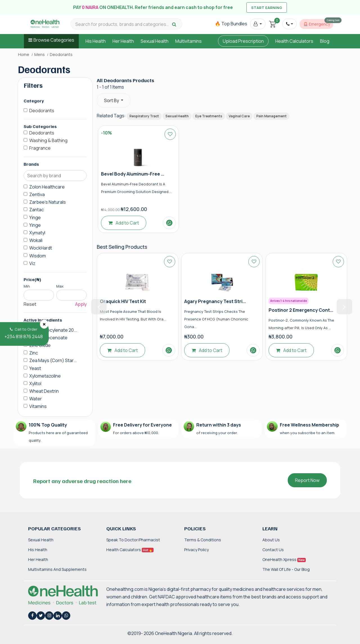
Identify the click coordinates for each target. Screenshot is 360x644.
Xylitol (35, 383)
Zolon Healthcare (47, 187)
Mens (40, 55)
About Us (271, 540)
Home (24, 55)
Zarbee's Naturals (48, 202)
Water (36, 399)
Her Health (123, 41)
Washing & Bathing (48, 140)
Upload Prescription (243, 41)
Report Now (307, 480)
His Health (96, 41)
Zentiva (37, 194)
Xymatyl (37, 233)
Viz (32, 263)
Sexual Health (155, 41)
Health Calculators (294, 41)
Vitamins (38, 406)
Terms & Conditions (203, 540)
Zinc (34, 353)
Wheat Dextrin (44, 391)
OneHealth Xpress (284, 559)
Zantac (37, 210)
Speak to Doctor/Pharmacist (133, 540)
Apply (81, 304)
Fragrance (40, 148)
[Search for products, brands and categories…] (123, 24)
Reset (30, 304)
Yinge (35, 217)
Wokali (36, 240)
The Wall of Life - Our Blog (286, 569)
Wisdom (38, 256)
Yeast (35, 368)
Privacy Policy (196, 550)
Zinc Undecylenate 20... (53, 330)
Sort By (112, 100)
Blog (325, 41)
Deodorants (42, 111)
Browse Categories (54, 40)
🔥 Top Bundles (231, 24)
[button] (258, 24)
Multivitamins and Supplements (57, 569)
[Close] (44, 324)
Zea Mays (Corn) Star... (53, 360)
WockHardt (41, 248)
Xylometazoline (45, 376)
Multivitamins (188, 41)
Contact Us (273, 550)
